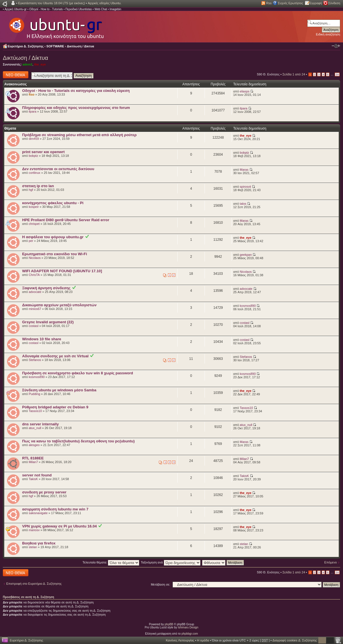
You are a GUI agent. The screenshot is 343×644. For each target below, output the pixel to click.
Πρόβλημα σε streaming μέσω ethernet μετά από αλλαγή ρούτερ (79, 135)
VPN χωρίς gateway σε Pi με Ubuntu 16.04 (59, 526)
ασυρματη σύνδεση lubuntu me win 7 (55, 509)
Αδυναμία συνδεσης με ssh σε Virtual (55, 356)
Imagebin (115, 9)
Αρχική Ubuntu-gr (16, 9)
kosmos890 (248, 306)
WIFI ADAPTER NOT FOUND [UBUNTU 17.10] (62, 271)
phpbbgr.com (190, 634)
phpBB (169, 624)
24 (337, 74)
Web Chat (101, 9)
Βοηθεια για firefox (39, 543)
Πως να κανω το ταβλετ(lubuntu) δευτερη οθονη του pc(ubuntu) (78, 441)
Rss (269, 3)
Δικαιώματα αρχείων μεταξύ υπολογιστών (59, 305)
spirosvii (245, 187)
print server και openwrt (43, 152)
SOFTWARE (55, 46)
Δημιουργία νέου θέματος (16, 75)
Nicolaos (35, 258)
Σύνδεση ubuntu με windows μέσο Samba (59, 390)
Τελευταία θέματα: (111, 562)
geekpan (246, 255)
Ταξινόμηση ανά (171, 562)
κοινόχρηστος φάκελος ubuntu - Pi (53, 203)
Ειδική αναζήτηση (328, 34)
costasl (33, 326)
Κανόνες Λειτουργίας (180, 640)
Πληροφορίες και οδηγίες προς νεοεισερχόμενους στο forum (76, 108)
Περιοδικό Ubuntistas (78, 9)
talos (243, 204)
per (31, 241)
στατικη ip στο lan (38, 186)
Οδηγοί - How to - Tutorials (46, 9)
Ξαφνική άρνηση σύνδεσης (46, 288)
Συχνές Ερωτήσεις (290, 3)
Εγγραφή (316, 3)
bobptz (33, 156)
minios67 (35, 309)
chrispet (34, 224)
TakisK (33, 479)
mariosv (34, 530)
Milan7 (33, 462)
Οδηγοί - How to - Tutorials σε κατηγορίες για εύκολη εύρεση (76, 91)
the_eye (40, 64)
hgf (31, 190)
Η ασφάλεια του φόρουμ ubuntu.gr (53, 237)
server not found (37, 475)
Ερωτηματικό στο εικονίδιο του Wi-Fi (55, 254)
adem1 (27, 64)
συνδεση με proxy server (44, 492)
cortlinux (34, 173)
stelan (33, 547)
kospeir (34, 207)
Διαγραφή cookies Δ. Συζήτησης (295, 640)
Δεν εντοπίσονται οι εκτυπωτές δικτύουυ (58, 169)
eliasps (245, 91)
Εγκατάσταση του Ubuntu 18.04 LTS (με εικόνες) (51, 3)
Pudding (34, 394)
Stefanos (35, 360)
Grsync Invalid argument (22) (48, 322)
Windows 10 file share (42, 339)
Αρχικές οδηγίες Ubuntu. (105, 3)
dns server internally (40, 424)
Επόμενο (331, 562)
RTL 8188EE (33, 458)
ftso (31, 94)
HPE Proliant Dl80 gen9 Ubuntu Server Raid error (66, 220)
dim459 (34, 139)
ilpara (32, 111)
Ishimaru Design (188, 627)
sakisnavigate (38, 513)
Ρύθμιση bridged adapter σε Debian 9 (55, 407)
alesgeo (34, 445)
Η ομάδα (203, 640)
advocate (35, 292)
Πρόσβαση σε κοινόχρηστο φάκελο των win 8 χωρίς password (78, 373)
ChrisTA (34, 275)
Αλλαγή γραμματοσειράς (336, 46)
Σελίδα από (294, 74)
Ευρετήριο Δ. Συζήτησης (26, 46)
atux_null (35, 428)
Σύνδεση (334, 3)
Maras (244, 170)
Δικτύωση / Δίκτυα (81, 46)
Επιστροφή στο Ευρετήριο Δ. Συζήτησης (34, 584)
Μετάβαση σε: (161, 584)
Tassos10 (35, 411)
